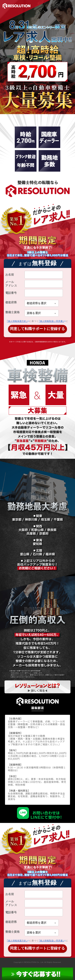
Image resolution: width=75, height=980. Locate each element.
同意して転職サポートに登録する (37, 329)
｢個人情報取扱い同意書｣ (51, 321)
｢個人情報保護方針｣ (17, 321)
